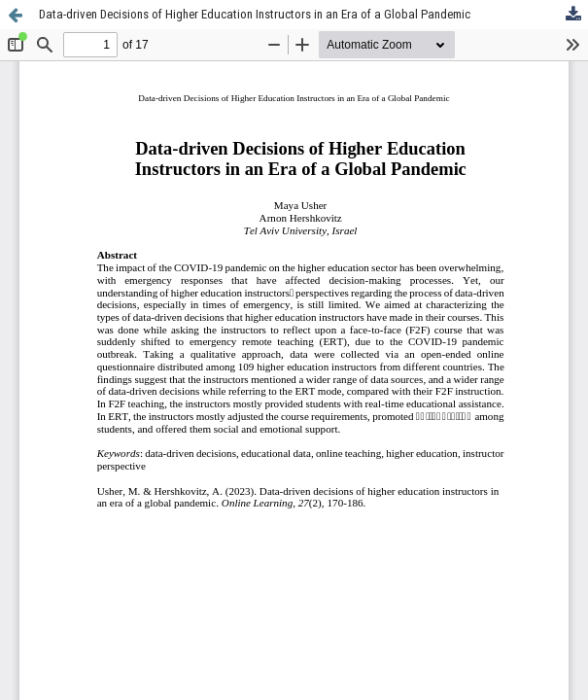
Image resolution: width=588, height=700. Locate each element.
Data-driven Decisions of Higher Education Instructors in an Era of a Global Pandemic (255, 14)
